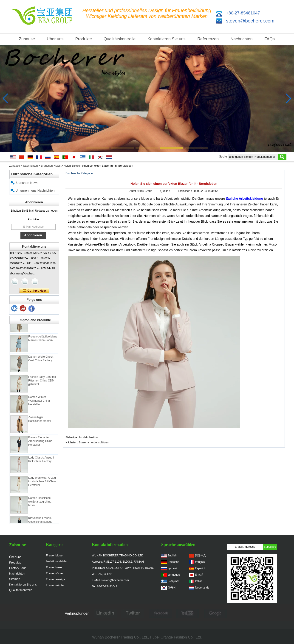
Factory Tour (17, 568)
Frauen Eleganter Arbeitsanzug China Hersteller (40, 442)
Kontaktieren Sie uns (167, 39)
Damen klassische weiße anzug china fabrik (40, 503)
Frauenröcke (54, 573)
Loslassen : (185, 191)
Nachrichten (242, 39)
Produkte (84, 39)
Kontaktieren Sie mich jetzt (34, 291)
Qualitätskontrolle (120, 39)
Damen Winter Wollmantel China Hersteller (39, 402)
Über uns (55, 39)
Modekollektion (88, 437)
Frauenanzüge (56, 579)
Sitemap (15, 579)
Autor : (134, 191)
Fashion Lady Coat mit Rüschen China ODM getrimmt (42, 382)
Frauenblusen (55, 555)
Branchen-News (51, 166)
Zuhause (27, 39)
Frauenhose (54, 567)
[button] (97, 148)
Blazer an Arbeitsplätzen (94, 442)
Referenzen (208, 39)
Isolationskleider (57, 561)
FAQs (270, 39)
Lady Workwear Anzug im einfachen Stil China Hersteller (42, 483)
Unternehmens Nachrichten (35, 191)
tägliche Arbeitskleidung (245, 199)
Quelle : (165, 191)
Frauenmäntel (55, 585)
